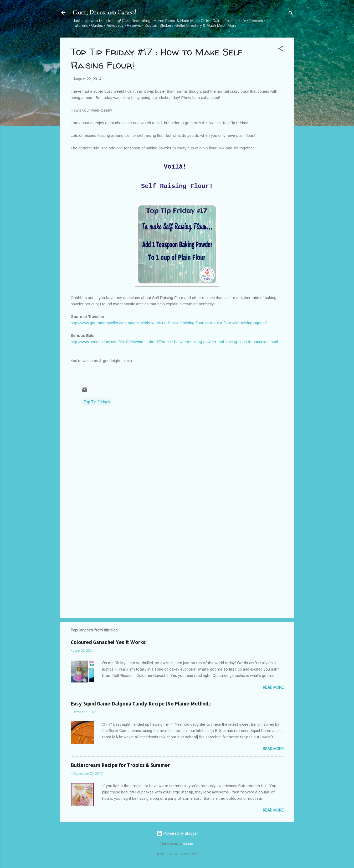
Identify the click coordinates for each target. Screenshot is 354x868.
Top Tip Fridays (97, 402)
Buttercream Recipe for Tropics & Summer (120, 765)
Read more (273, 687)
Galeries (188, 844)
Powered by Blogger (177, 833)
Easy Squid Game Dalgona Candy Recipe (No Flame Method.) (141, 704)
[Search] (291, 14)
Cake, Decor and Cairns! (105, 13)
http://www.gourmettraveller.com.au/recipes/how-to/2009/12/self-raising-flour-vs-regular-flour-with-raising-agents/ (169, 323)
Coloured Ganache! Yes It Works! (109, 642)
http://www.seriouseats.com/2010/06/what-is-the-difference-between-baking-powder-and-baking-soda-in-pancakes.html (174, 342)
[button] (280, 49)
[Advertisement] (177, 569)
